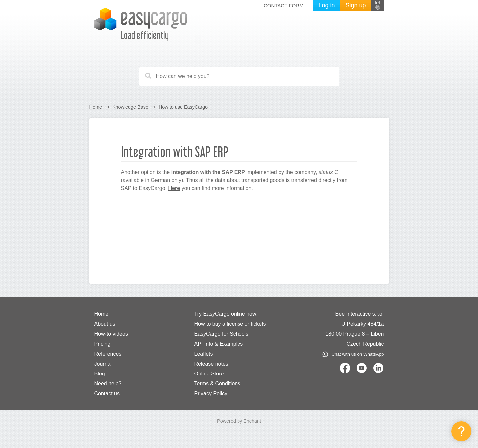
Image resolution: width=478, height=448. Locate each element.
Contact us (107, 394)
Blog (100, 374)
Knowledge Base (130, 107)
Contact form (284, 5)
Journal (103, 364)
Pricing (103, 344)
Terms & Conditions (217, 384)
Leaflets (203, 354)
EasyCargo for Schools (221, 334)
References (108, 354)
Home (96, 107)
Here (174, 188)
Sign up (355, 5)
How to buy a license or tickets (230, 324)
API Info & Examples (218, 344)
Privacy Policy (211, 394)
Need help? (108, 384)
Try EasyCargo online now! (226, 314)
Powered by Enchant (239, 421)
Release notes (211, 364)
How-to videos (111, 334)
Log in (326, 5)
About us (105, 324)
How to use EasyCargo (183, 107)
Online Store (209, 374)
